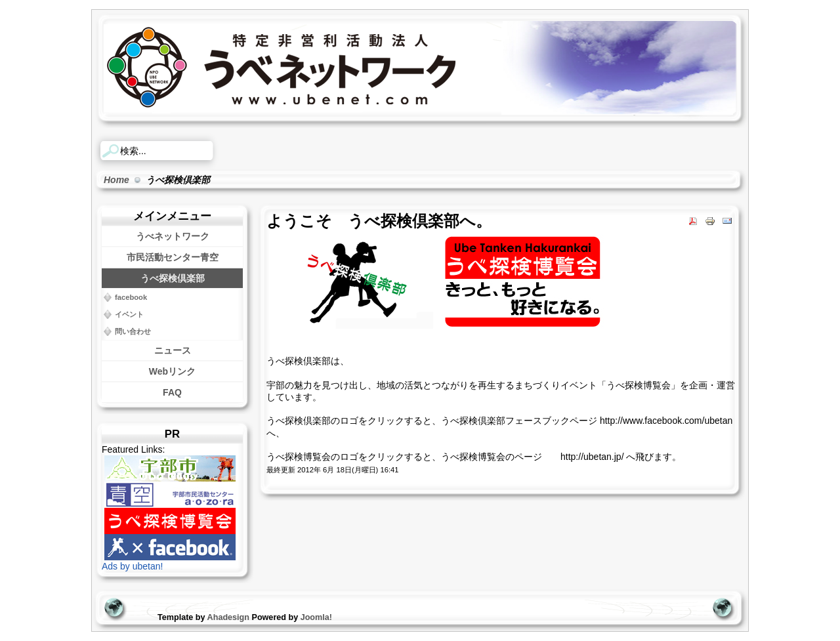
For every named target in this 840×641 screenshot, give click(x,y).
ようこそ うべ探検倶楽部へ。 (379, 221)
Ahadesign (230, 617)
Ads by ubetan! (132, 566)
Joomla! (316, 617)
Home (116, 180)
